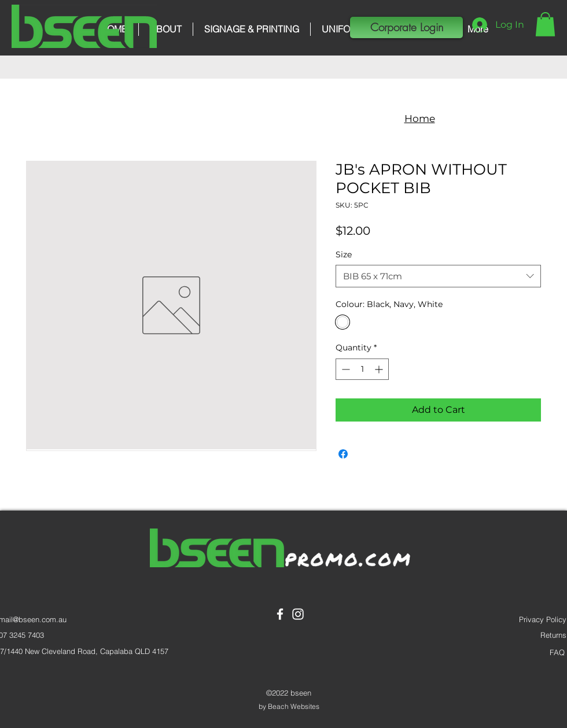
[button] (545, 24)
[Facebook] (280, 614)
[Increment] (380, 369)
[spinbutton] (362, 369)
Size (344, 254)
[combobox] (438, 276)
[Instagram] (298, 614)
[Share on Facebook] (343, 454)
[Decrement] (345, 369)
